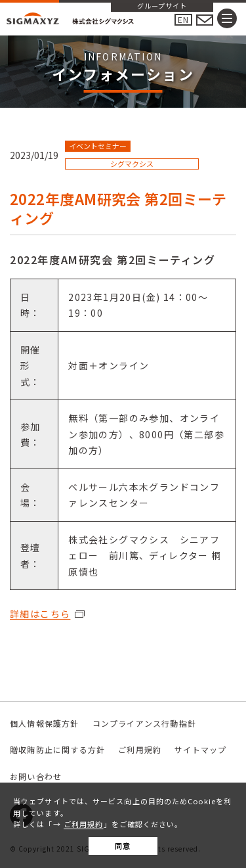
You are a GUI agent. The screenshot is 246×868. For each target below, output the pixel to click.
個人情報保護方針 (45, 723)
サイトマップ (200, 749)
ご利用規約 (84, 824)
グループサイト (162, 7)
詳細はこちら (40, 614)
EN (183, 19)
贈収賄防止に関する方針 (57, 749)
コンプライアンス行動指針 (144, 723)
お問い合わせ (36, 776)
